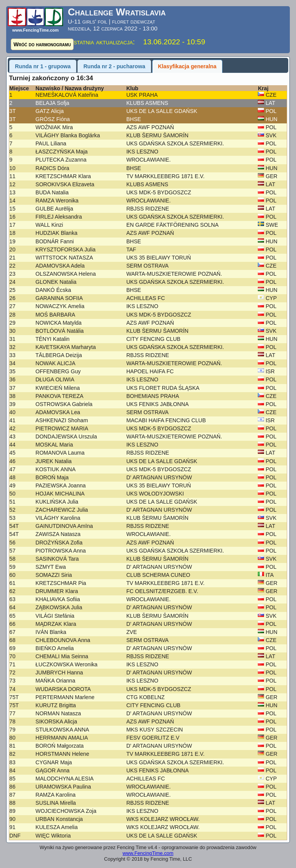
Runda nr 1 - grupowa (43, 66)
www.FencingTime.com (148, 853)
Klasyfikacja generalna (187, 66)
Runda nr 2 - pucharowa (114, 66)
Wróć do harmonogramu (42, 44)
